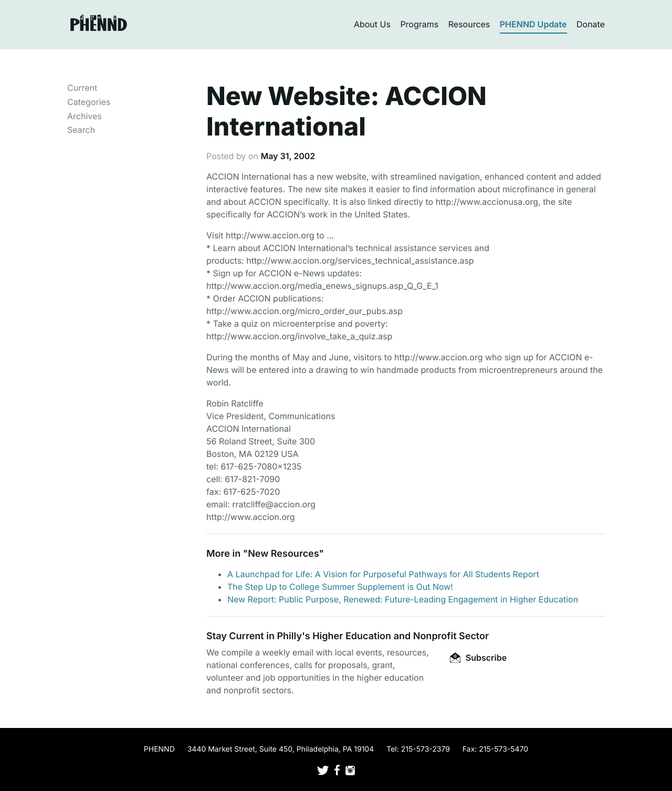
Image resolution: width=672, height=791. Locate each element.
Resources (469, 24)
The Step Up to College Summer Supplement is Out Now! (340, 587)
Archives (85, 116)
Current (82, 88)
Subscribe (478, 658)
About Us (372, 24)
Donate (591, 24)
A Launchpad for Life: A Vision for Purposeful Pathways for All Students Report (383, 574)
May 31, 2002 (288, 156)
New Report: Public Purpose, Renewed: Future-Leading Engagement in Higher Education (403, 599)
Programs (419, 24)
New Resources (283, 554)
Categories (89, 102)
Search (81, 130)
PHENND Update (533, 24)
